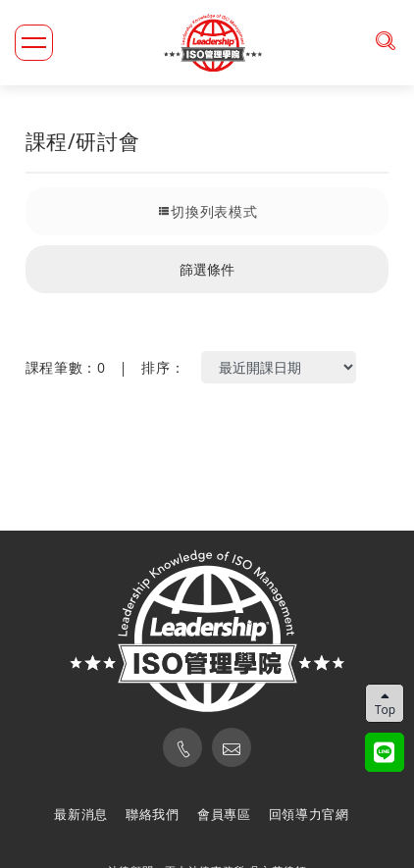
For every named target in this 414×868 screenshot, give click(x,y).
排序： (163, 367)
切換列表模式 (207, 211)
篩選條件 (207, 269)
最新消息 (81, 815)
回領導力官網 (309, 815)
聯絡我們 (153, 815)
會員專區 (224, 815)
